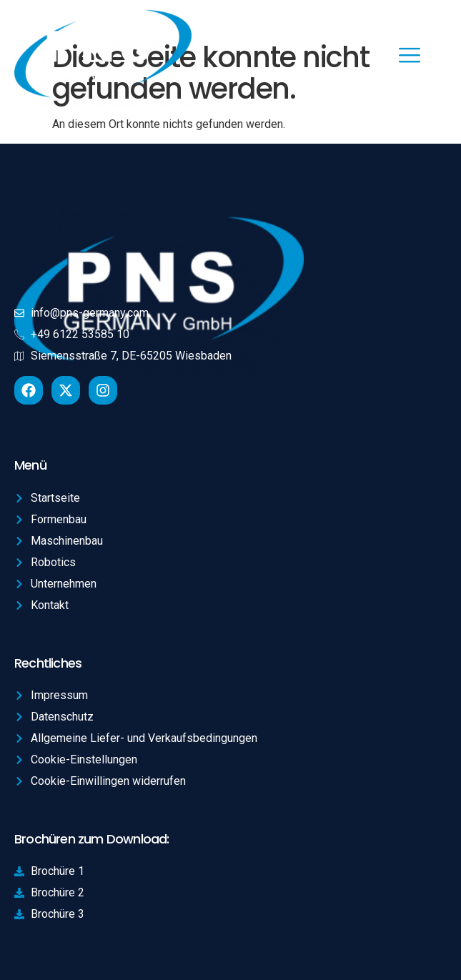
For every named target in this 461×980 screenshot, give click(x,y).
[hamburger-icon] (409, 56)
